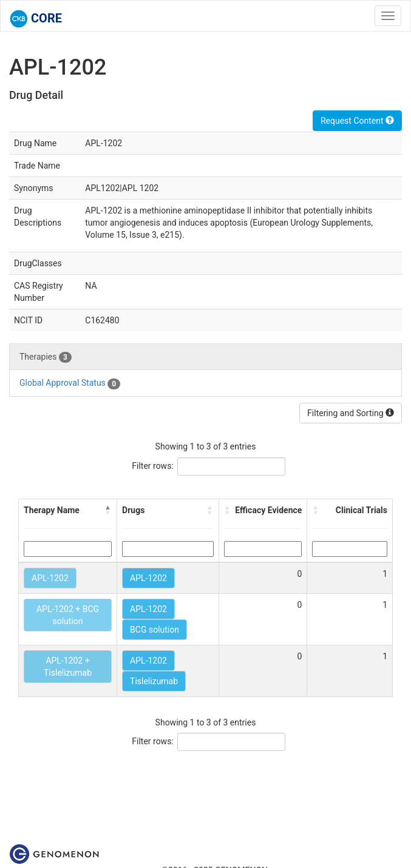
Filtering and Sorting (351, 413)
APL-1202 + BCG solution (68, 615)
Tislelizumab (154, 681)
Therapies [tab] (46, 357)
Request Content (357, 121)
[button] (108, 510)
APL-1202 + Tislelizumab (68, 667)
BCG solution (155, 630)
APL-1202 (50, 578)
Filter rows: (153, 466)
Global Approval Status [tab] (70, 383)
